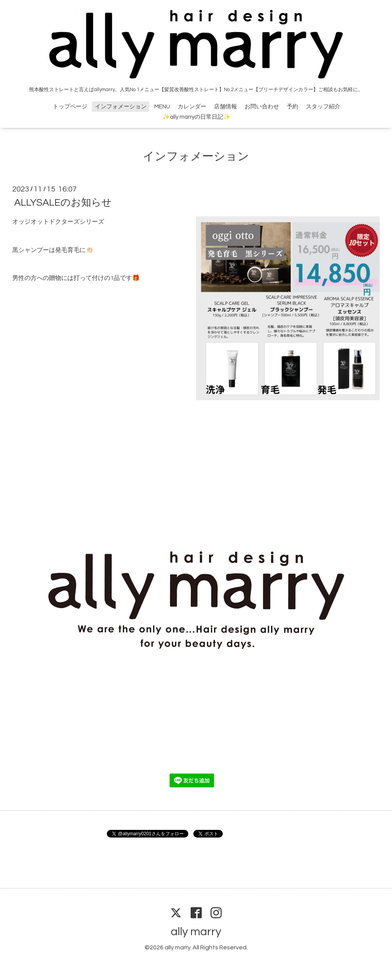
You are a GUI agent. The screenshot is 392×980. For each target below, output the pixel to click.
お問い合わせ (262, 107)
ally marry (196, 932)
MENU (162, 107)
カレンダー (192, 107)
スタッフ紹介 (323, 107)
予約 (292, 107)
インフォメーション (121, 107)
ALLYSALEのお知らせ (63, 203)
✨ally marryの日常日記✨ (197, 117)
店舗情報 (225, 107)
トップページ (70, 107)
